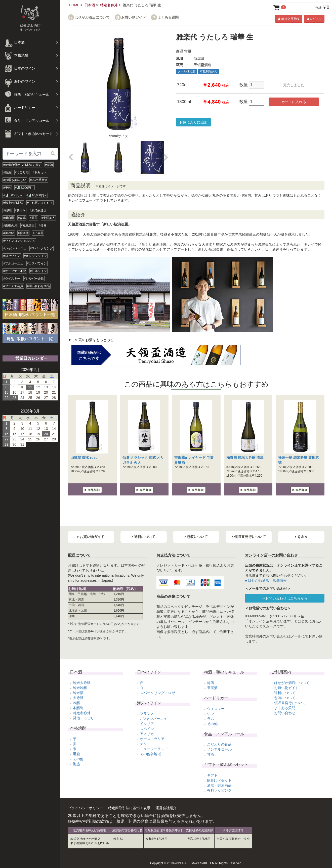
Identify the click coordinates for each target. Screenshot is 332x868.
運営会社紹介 (166, 808)
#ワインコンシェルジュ (19, 241)
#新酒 (7, 172)
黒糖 (76, 754)
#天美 (34, 218)
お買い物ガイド (134, 17)
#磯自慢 (9, 218)
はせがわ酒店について (92, 17)
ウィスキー (216, 709)
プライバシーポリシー (86, 808)
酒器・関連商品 (219, 785)
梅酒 (211, 683)
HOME (74, 5)
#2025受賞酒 (39, 180)
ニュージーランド (154, 749)
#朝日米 (20, 210)
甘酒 (211, 754)
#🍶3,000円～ (25, 188)
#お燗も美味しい (15, 180)
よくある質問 (168, 17)
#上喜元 (38, 233)
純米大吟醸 (82, 683)
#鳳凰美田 (28, 225)
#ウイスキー (12, 279)
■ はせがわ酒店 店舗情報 (266, 580)
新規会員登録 (288, 19)
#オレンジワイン (36, 256)
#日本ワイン (39, 271)
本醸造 (78, 708)
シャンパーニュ (155, 719)
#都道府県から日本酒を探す (22, 165)
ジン (211, 714)
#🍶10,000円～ (37, 195)
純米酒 (78, 693)
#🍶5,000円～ (13, 195)
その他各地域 (150, 754)
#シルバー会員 (34, 279)
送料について (285, 693)
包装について (285, 698)
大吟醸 (78, 698)
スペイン (147, 729)
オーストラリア (152, 739)
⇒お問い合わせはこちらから (285, 598)
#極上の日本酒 (13, 203)
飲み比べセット (219, 780)
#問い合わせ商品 (39, 286)
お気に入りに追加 (193, 122)
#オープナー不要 (15, 271)
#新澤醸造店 (38, 210)
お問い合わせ (285, 713)
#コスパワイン (37, 263)
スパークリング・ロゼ (157, 693)
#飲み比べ (40, 172)
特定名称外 (109, 5)
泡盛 (76, 764)
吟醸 (76, 703)
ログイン (314, 19)
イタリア (147, 724)
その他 (78, 759)
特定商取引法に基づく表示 (129, 808)
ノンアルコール (219, 749)
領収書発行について (290, 703)
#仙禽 (43, 225)
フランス (147, 714)
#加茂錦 (9, 233)
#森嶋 (22, 218)
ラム (211, 719)
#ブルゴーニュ (13, 263)
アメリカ (147, 734)
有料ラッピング (219, 790)
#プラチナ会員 (13, 286)
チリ (143, 744)
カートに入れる (294, 102)
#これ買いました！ (40, 203)
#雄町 (7, 210)
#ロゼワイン (12, 256)
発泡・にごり (84, 718)
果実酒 (212, 688)
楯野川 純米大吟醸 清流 (245, 458)
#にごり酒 (22, 172)
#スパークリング (42, 248)
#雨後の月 (10, 225)
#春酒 (49, 165)
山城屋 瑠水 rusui (85, 458)
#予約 (7, 188)
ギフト (212, 775)
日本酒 (90, 5)
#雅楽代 (24, 233)
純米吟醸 (80, 688)
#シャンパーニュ (15, 248)
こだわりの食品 (219, 744)
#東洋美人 (48, 218)
